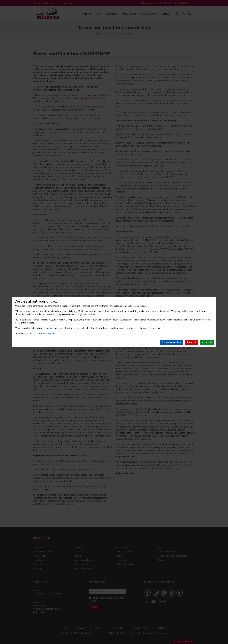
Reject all (192, 342)
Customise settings (172, 342)
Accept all (207, 342)
